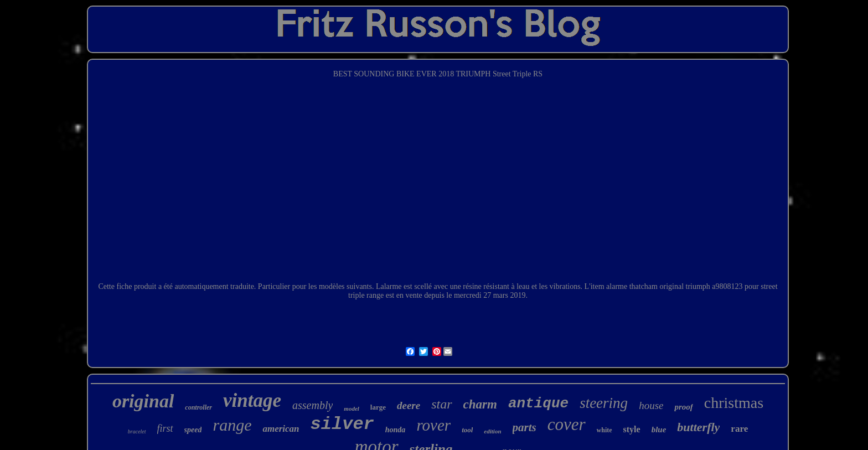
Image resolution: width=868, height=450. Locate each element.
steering (604, 403)
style (632, 429)
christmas (734, 403)
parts (525, 427)
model (352, 408)
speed (193, 430)
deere (409, 405)
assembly (312, 405)
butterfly (698, 427)
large (378, 407)
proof (683, 407)
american (281, 429)
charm (480, 404)
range (232, 425)
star (441, 404)
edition (492, 431)
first (165, 428)
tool (467, 430)
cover (567, 424)
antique (538, 404)
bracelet (137, 431)
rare (739, 429)
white (604, 430)
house (651, 405)
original (143, 401)
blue (659, 430)
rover (433, 425)
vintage (252, 400)
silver (342, 424)
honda (396, 430)
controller (198, 407)
